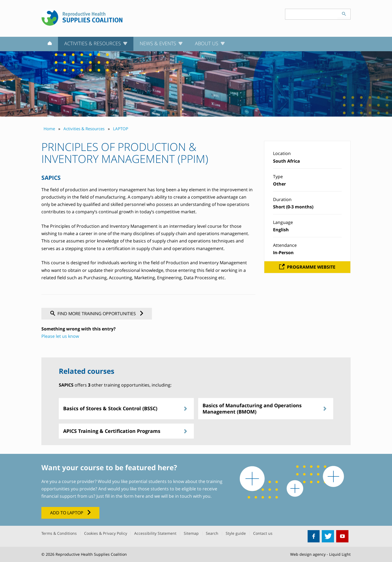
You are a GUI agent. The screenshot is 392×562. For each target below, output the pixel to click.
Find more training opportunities (97, 314)
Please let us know (60, 336)
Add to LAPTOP (67, 513)
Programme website (311, 267)
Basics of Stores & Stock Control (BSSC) (110, 408)
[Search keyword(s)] (311, 14)
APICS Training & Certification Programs (112, 431)
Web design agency (308, 554)
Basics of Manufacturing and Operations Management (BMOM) (252, 408)
